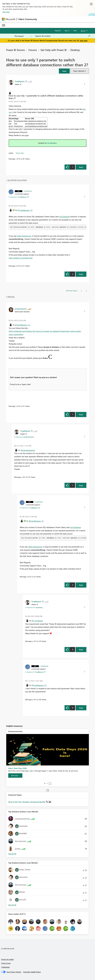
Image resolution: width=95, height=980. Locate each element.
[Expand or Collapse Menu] (4, 25)
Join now (6, 12)
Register (58, 31)
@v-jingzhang (37, 621)
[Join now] (15, 776)
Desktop (75, 50)
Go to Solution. (51, 143)
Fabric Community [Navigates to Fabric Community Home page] (28, 19)
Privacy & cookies (7, 959)
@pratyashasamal (28, 450)
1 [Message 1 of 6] (16, 159)
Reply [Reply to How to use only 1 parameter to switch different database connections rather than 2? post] (81, 167)
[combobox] (63, 36)
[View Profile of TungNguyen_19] (21, 81)
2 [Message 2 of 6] (16, 406)
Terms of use (6, 963)
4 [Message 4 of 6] (16, 266)
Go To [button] (83, 31)
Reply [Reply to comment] (81, 274)
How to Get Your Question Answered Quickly (27, 802)
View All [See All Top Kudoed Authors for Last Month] (12, 905)
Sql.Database (64, 217)
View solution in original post (21, 258)
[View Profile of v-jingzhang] (27, 191)
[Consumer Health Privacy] (32, 972)
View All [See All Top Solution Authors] (12, 854)
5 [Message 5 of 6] (33, 641)
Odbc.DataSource (24, 236)
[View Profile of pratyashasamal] (21, 309)
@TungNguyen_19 (25, 210)
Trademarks (5, 967)
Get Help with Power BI (54, 50)
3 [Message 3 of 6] (22, 477)
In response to (19, 197)
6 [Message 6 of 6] (33, 699)
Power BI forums (15, 50)
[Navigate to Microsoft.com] (9, 19)
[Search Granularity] (23, 36)
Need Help (20, 153)
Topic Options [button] (79, 71)
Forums (33, 50)
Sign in (67, 31)
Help (75, 31)
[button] (64, 71)
